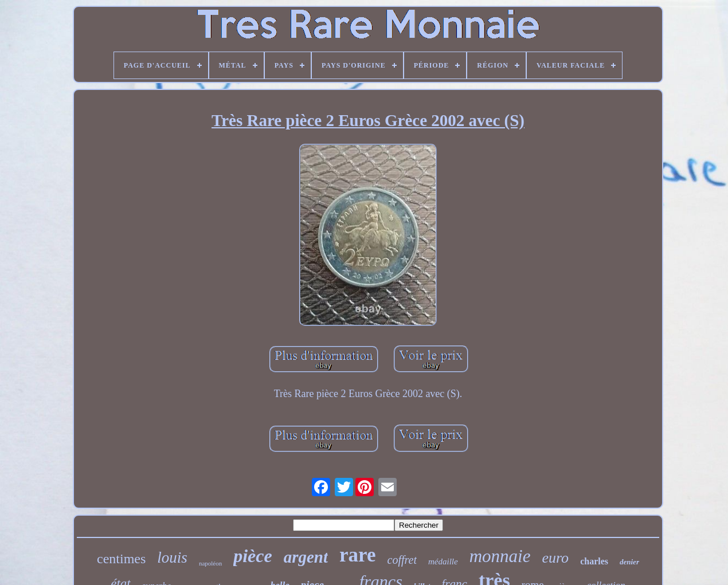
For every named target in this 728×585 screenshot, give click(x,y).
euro (555, 558)
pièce (253, 556)
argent (306, 557)
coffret (402, 560)
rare (357, 555)
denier (629, 562)
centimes (121, 559)
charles (594, 561)
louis (172, 557)
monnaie (500, 556)
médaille (443, 562)
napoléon (210, 563)
